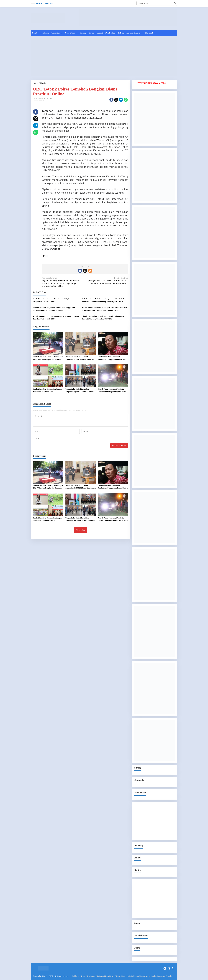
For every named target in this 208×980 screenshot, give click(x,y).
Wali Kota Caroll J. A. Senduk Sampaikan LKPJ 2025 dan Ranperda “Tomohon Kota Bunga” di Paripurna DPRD (104, 300)
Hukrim (35, 101)
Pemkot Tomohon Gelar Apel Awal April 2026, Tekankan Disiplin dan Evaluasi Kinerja (54, 300)
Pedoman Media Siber (105, 976)
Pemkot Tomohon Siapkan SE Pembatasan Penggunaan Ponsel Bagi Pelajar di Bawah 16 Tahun (54, 309)
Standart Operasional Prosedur (161, 976)
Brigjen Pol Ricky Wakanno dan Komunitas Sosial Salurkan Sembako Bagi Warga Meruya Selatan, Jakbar (63, 282)
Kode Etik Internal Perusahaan (138, 976)
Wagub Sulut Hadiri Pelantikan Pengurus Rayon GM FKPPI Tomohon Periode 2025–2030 (56, 318)
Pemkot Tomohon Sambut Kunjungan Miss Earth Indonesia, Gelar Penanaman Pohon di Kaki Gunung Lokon (104, 309)
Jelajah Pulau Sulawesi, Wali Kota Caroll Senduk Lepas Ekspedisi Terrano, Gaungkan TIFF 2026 (103, 318)
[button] (175, 3)
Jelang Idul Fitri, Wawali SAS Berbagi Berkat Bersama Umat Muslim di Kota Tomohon (107, 281)
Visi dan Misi (120, 976)
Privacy (82, 976)
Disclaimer (91, 976)
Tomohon (41, 101)
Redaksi (75, 976)
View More (81, 530)
